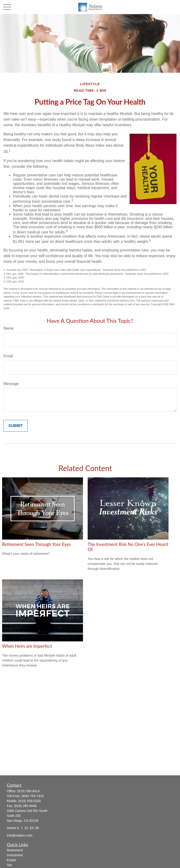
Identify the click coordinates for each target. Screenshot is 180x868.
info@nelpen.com (20, 835)
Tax (9, 865)
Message (11, 384)
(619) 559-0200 (30, 801)
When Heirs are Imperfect (27, 646)
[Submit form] (16, 426)
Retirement (15, 850)
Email (8, 356)
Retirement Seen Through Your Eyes (36, 544)
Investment (15, 855)
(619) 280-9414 (28, 791)
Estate (11, 860)
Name (9, 328)
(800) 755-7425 (33, 796)
